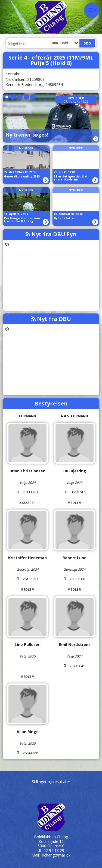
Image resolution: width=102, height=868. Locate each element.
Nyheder (76, 98)
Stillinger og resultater (51, 782)
